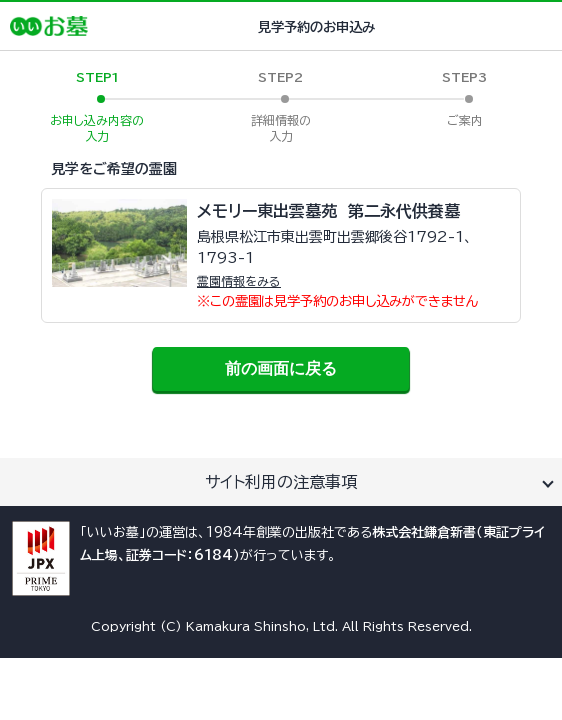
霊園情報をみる (239, 281)
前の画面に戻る (281, 368)
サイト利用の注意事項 (281, 482)
